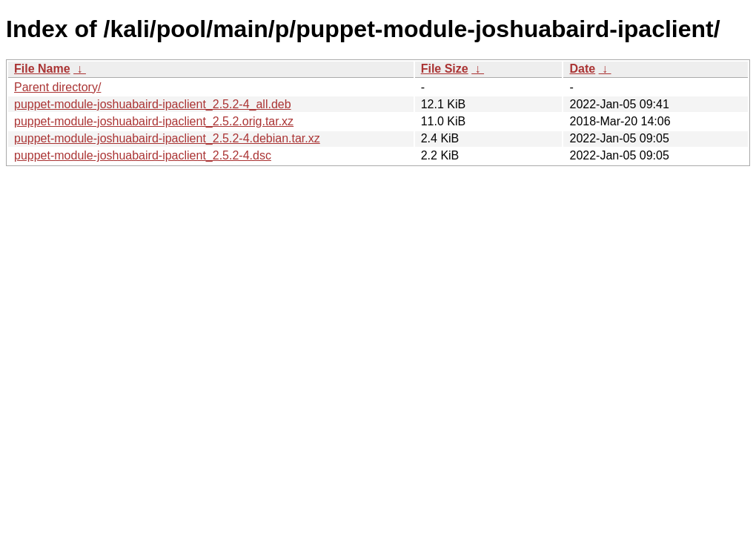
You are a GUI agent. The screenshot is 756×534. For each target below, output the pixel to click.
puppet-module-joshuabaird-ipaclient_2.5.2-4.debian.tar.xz (167, 138)
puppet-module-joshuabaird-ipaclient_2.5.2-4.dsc (143, 155)
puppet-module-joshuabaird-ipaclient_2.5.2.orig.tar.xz (154, 121)
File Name (42, 69)
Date (582, 69)
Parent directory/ (57, 87)
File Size (445, 69)
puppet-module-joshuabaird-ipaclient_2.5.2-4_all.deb (153, 104)
